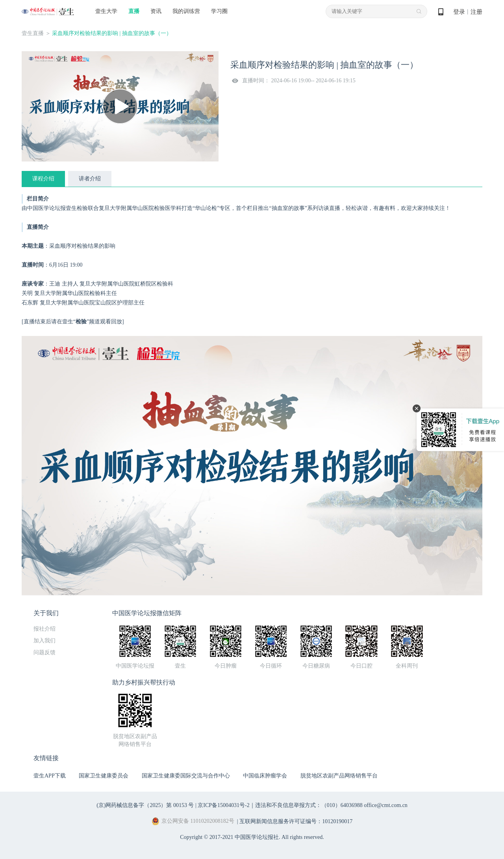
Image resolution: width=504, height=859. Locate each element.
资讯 (156, 11)
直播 (134, 11)
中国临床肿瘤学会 (265, 776)
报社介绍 (44, 629)
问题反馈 (44, 652)
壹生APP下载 (50, 776)
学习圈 (219, 11)
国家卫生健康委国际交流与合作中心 (186, 776)
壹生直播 (33, 33)
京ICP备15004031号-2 (223, 805)
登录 (459, 12)
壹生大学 (106, 11)
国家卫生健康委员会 (104, 776)
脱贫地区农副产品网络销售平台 (339, 776)
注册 (476, 12)
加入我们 (44, 641)
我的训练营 (186, 11)
